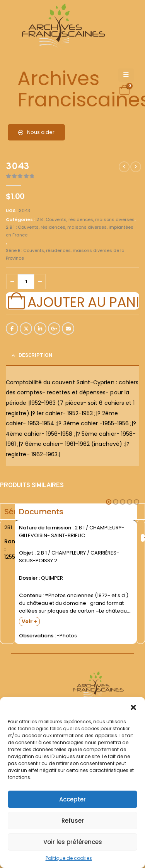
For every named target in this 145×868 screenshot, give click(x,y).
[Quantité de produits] (26, 282)
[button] (133, 707)
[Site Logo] (62, 27)
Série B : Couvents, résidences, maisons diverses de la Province (65, 254)
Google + (54, 329)
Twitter (26, 329)
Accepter (72, 799)
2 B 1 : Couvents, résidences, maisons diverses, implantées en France (70, 231)
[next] (136, 167)
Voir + (29, 621)
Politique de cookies (69, 858)
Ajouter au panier (83, 301)
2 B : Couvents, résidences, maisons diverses (85, 219)
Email (68, 329)
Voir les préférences (73, 842)
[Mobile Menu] (126, 75)
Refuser (73, 821)
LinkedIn (40, 329)
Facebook (12, 329)
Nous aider (36, 132)
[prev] (124, 167)
